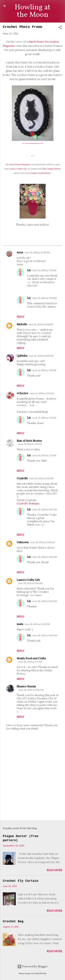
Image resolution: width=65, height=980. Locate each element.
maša (20, 624)
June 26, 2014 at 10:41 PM (31, 690)
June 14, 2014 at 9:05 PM (41, 356)
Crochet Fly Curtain (21, 881)
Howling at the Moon (32, 11)
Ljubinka (22, 356)
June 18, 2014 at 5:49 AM (42, 542)
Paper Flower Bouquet (20, 164)
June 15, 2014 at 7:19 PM (44, 270)
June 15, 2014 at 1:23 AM (42, 393)
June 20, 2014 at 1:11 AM (30, 662)
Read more (54, 870)
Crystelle (22, 478)
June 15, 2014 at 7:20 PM (44, 298)
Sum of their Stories (29, 441)
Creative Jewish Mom (40, 173)
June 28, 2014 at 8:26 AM (45, 635)
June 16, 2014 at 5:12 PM (41, 478)
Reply (20, 317)
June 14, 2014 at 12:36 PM (37, 253)
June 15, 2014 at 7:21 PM (44, 370)
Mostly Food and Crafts (31, 658)
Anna (20, 252)
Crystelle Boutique (28, 503)
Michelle (22, 324)
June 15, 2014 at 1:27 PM (30, 444)
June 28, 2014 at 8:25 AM (45, 509)
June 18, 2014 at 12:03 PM (37, 624)
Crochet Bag (13, 921)
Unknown (23, 542)
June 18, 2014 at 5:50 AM (30, 583)
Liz (29, 270)
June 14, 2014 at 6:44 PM (41, 324)
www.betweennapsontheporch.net (32, 143)
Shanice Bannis (26, 686)
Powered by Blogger (32, 966)
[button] (60, 28)
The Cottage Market (51, 169)
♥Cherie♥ (22, 393)
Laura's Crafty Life (18, 169)
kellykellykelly (40, 973)
